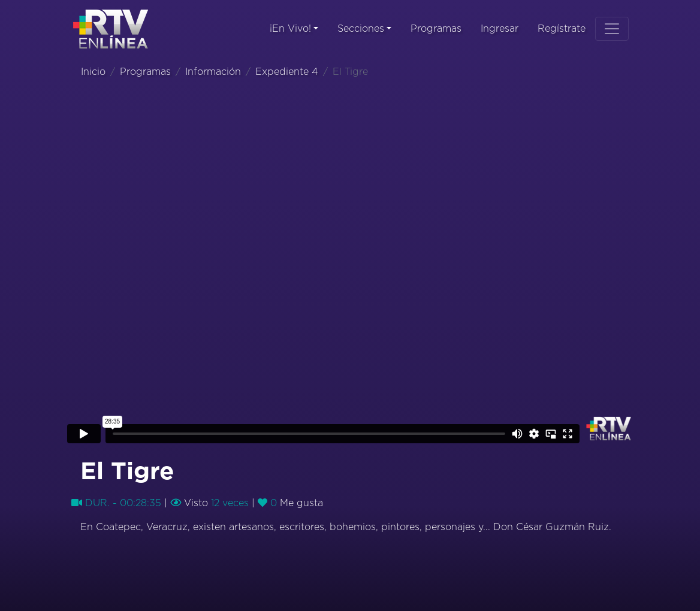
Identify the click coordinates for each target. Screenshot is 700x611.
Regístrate (562, 29)
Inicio (93, 72)
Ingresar (500, 29)
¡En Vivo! (290, 29)
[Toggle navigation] (612, 29)
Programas (436, 29)
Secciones (361, 29)
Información (213, 72)
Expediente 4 (287, 72)
